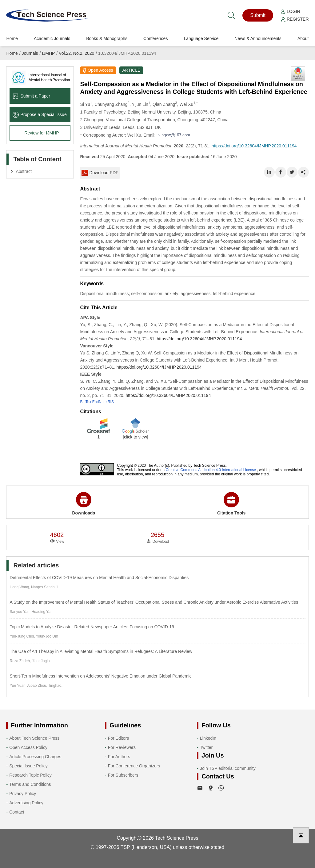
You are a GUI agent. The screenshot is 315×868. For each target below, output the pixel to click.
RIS (111, 402)
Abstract (24, 171)
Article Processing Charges (35, 757)
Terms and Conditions (30, 784)
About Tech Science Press (34, 738)
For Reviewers (122, 747)
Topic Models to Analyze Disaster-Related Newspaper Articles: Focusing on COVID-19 (92, 627)
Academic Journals (52, 38)
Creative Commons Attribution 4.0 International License (211, 470)
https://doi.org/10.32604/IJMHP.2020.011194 (254, 146)
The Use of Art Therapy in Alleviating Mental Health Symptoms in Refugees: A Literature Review (101, 651)
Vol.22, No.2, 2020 (76, 53)
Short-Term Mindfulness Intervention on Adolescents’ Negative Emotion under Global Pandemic (100, 676)
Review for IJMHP (42, 133)
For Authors (119, 757)
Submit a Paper (31, 96)
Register (295, 19)
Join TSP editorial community (228, 768)
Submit (258, 15)
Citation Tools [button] (231, 504)
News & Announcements (258, 38)
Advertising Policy (26, 803)
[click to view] (135, 437)
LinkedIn (208, 738)
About (303, 38)
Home (12, 38)
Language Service (201, 38)
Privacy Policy (23, 794)
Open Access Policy (28, 747)
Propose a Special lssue (40, 114)
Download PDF (100, 173)
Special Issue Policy (28, 766)
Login (290, 11)
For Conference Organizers (134, 766)
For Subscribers (123, 775)
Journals (30, 53)
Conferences (156, 38)
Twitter (206, 747)
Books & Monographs (107, 38)
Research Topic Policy (30, 775)
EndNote (100, 402)
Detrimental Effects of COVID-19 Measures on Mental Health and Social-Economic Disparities (99, 578)
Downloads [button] (84, 504)
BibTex (86, 402)
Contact (17, 812)
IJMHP (48, 53)
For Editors (118, 738)
